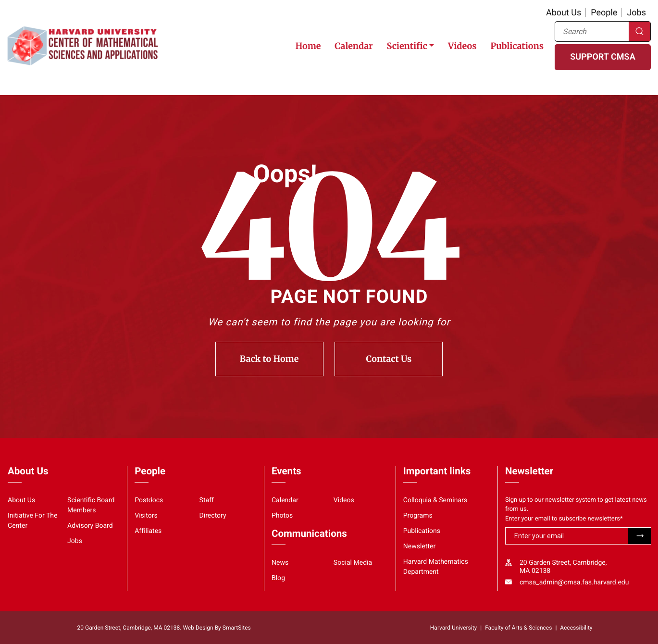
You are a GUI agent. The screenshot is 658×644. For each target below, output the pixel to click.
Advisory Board (90, 526)
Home (308, 46)
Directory (213, 516)
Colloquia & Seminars (435, 500)
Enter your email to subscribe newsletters (564, 519)
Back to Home (269, 359)
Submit (639, 536)
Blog (278, 578)
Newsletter (420, 546)
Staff (207, 500)
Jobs (636, 13)
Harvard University (453, 628)
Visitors (146, 516)
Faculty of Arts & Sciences (518, 628)
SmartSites (237, 628)
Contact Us (389, 359)
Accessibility (576, 628)
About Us (564, 13)
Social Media (353, 563)
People (604, 13)
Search (639, 31)
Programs (418, 516)
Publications (517, 46)
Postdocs (149, 500)
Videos (462, 46)
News (280, 563)
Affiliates (148, 531)
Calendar (354, 46)
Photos (282, 516)
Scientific (407, 46)
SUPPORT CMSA (602, 57)
